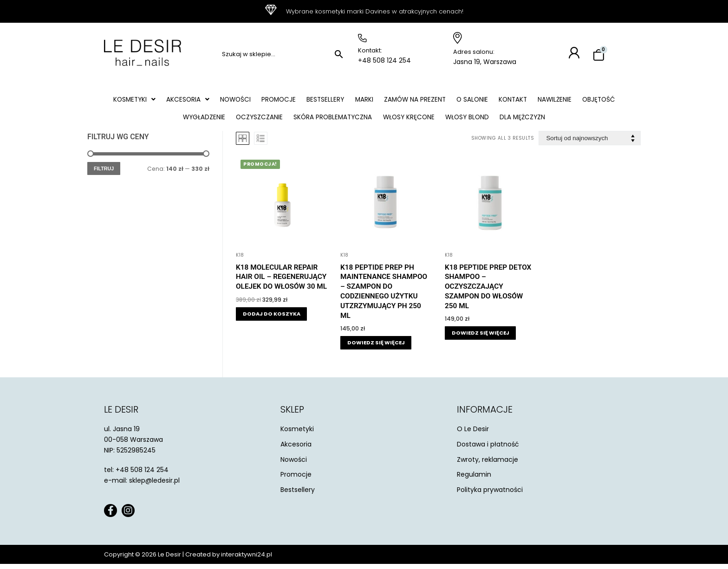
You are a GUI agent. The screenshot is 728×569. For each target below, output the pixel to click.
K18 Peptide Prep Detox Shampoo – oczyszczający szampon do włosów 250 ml (488, 291)
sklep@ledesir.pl (154, 485)
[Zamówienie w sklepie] (590, 143)
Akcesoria (201, 101)
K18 (240, 260)
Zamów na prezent (440, 101)
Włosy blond (494, 121)
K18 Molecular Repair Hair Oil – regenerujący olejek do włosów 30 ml (281, 282)
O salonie (500, 101)
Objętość (169, 121)
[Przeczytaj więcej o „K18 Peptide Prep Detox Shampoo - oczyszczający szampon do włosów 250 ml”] (480, 338)
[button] (145, 101)
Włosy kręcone (433, 121)
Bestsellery (346, 101)
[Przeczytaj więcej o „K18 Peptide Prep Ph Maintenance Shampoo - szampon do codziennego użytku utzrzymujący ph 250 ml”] (376, 348)
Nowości (251, 101)
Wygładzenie (220, 121)
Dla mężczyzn (553, 121)
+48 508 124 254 (384, 60)
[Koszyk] (599, 55)
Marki (387, 101)
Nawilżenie (588, 101)
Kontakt (543, 101)
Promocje (297, 101)
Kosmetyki (145, 101)
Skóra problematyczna (354, 121)
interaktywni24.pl (247, 559)
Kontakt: (370, 50)
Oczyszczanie (277, 121)
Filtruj (104, 173)
